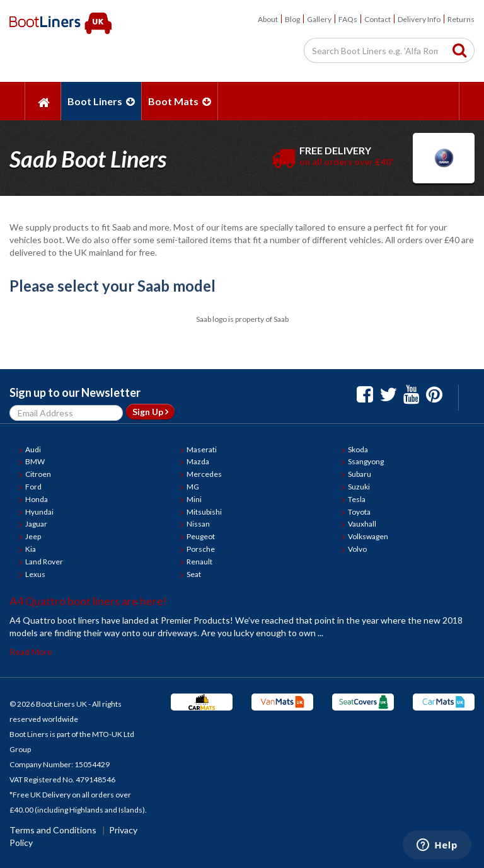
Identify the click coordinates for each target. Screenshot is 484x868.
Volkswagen (368, 536)
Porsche (201, 549)
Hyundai (39, 512)
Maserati (202, 449)
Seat (194, 574)
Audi (33, 449)
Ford (33, 487)
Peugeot (201, 536)
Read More (31, 652)
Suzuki (359, 487)
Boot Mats (180, 101)
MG (193, 487)
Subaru (360, 474)
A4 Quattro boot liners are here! (88, 601)
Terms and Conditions (53, 830)
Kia (31, 549)
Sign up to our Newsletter (75, 392)
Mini (194, 499)
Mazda (198, 461)
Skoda (358, 449)
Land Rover (44, 562)
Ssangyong (366, 461)
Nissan (198, 524)
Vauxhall (362, 524)
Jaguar (36, 524)
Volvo (357, 549)
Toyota (359, 512)
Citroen (38, 474)
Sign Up (150, 412)
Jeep (33, 536)
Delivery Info (419, 19)
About (268, 19)
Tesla (357, 499)
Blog (292, 19)
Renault (199, 562)
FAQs (348, 19)
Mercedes (204, 474)
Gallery (319, 19)
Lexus (35, 574)
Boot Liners (101, 101)
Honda (37, 499)
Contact (377, 19)
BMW (35, 461)
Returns (461, 19)
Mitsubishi (204, 512)
